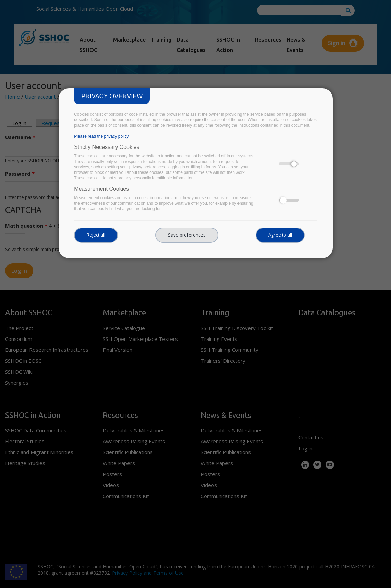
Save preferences (187, 235)
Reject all (96, 235)
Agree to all (280, 235)
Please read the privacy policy (101, 136)
